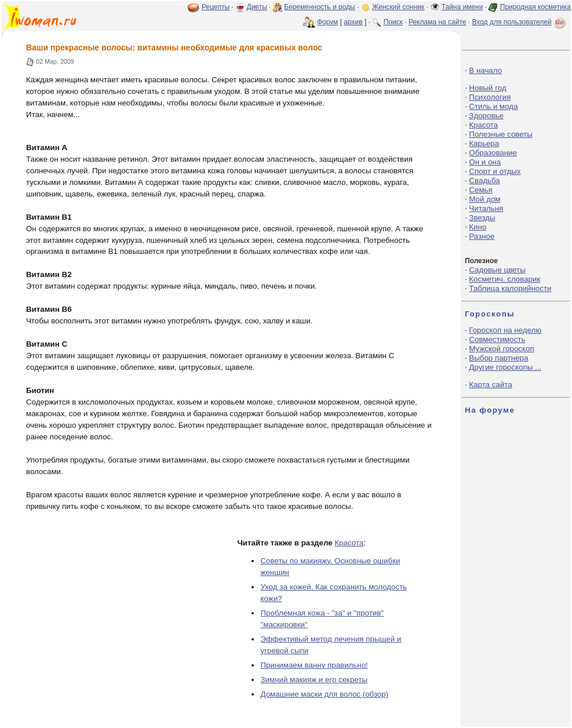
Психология (490, 97)
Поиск (393, 22)
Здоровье (486, 116)
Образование (493, 153)
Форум (327, 22)
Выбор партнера (498, 358)
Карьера (484, 143)
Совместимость (497, 339)
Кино (478, 227)
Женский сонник (398, 7)
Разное (482, 236)
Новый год (487, 88)
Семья (480, 190)
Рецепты (216, 7)
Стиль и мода (493, 106)
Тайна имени (462, 7)
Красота (349, 543)
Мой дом (484, 199)
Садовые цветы (497, 270)
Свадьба (484, 181)
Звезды (482, 218)
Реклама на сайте (438, 22)
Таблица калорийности (510, 288)
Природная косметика (535, 7)
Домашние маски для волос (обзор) (324, 694)
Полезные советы (501, 134)
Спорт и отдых (495, 171)
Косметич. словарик (504, 279)
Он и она (485, 162)
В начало (485, 70)
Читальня (486, 208)
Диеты (257, 7)
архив (353, 22)
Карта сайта (490, 385)
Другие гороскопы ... (505, 367)
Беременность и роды (320, 7)
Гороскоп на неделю (505, 330)
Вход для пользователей (520, 22)
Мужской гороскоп (501, 349)
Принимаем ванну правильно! (314, 665)
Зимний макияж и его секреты (314, 680)
